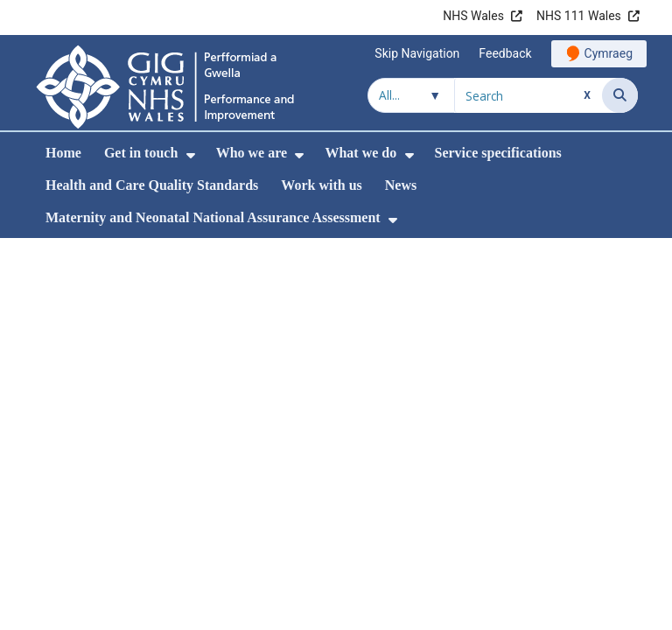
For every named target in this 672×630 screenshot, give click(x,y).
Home (63, 153)
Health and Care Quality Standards (152, 185)
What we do (360, 153)
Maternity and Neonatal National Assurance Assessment (213, 217)
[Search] (620, 95)
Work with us (321, 185)
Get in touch (141, 153)
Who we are (252, 153)
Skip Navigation (417, 53)
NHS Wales (473, 16)
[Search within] (411, 95)
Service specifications (498, 153)
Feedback (505, 53)
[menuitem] (191, 155)
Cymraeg (609, 53)
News (401, 185)
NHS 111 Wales (579, 16)
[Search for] (528, 95)
